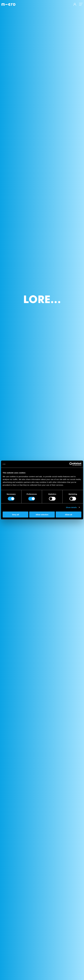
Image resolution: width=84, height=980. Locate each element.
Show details (71, 507)
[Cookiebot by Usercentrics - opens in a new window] (71, 464)
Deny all (16, 514)
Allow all (68, 514)
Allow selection (42, 514)
